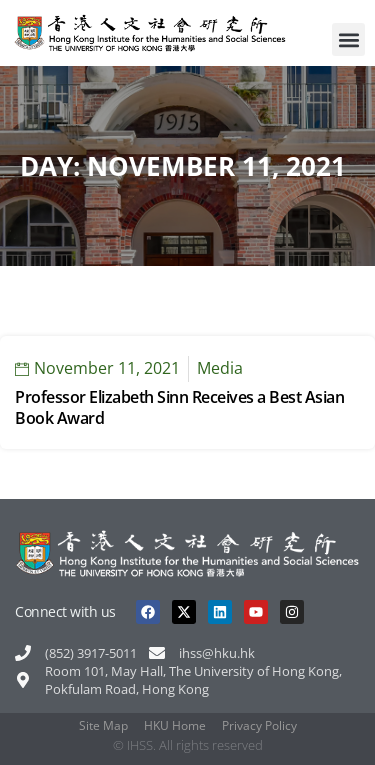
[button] (348, 39)
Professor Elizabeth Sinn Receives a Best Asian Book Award (179, 407)
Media (220, 368)
